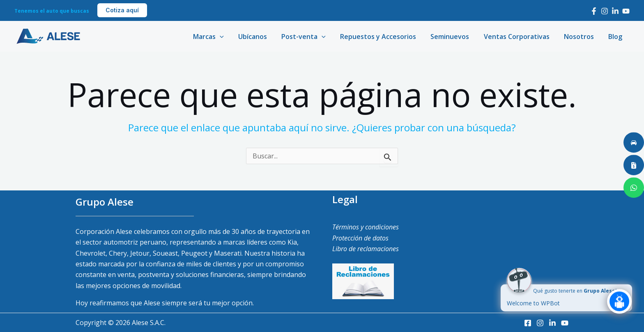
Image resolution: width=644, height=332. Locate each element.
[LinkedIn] (615, 11)
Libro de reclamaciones (366, 249)
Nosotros (581, 37)
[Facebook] (594, 11)
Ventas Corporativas (520, 37)
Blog (616, 37)
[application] (230, 37)
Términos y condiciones (366, 227)
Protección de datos (360, 238)
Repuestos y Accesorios (384, 37)
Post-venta (311, 37)
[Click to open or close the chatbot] (619, 305)
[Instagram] (605, 11)
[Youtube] (626, 11)
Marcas (219, 37)
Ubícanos (261, 37)
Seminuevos (455, 37)
